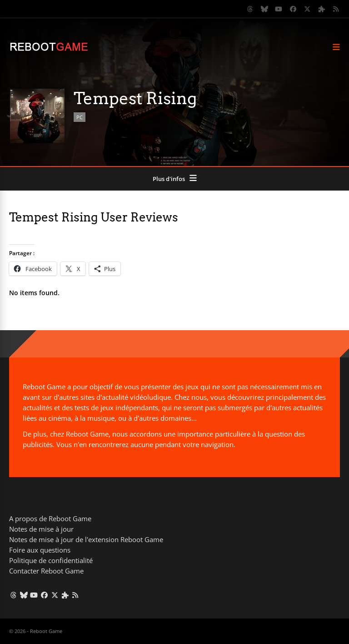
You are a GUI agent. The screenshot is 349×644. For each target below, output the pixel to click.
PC (80, 117)
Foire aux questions (40, 550)
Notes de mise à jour (41, 529)
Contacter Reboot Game (46, 571)
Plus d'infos (169, 179)
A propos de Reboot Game (50, 518)
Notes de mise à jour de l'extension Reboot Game (86, 539)
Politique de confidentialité (51, 560)
